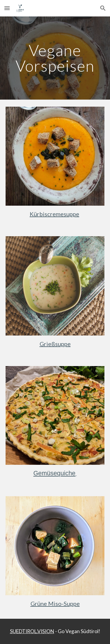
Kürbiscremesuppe (54, 214)
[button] (7, 8)
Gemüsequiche (54, 473)
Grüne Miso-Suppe (55, 603)
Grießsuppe (55, 344)
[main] (55, 58)
